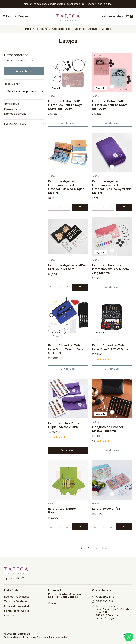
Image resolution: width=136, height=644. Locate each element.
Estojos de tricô (14, 109)
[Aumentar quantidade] (67, 212)
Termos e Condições (16, 601)
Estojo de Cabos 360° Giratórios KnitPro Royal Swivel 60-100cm (66, 105)
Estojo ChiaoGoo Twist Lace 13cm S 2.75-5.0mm (110, 352)
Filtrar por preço (24, 124)
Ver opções (68, 455)
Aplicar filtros (24, 71)
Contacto (54, 603)
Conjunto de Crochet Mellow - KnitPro (108, 434)
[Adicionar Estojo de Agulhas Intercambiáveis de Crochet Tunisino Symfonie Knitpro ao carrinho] (124, 212)
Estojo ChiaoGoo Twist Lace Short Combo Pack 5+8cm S (66, 354)
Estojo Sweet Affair (106, 514)
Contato (9, 615)
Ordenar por (12, 84)
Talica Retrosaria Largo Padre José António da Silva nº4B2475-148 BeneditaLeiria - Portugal (111, 612)
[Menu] (8, 16)
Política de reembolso (17, 611)
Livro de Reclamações (17, 597)
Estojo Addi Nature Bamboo (62, 515)
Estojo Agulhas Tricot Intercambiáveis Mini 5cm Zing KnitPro (110, 274)
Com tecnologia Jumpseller (52, 637)
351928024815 (102, 601)
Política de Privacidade (17, 606)
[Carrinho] (130, 16)
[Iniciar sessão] (113, 16)
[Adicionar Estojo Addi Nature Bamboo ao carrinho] (80, 532)
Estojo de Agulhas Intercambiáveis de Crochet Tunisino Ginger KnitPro (66, 192)
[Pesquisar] (22, 16)
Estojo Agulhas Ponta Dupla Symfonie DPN (64, 430)
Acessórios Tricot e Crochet (68, 29)
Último (105, 548)
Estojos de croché (15, 114)
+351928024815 (103, 597)
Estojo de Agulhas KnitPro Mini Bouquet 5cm (67, 272)
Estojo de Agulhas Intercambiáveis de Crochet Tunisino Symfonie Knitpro (112, 192)
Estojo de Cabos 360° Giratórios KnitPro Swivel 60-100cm (110, 105)
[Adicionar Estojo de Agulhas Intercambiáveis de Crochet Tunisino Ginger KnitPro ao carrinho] (80, 212)
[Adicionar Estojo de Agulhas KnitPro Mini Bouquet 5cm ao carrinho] (80, 292)
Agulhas (93, 29)
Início (28, 29)
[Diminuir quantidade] (51, 212)
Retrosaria (42, 29)
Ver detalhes (68, 123)
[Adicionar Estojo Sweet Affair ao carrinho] (124, 532)
